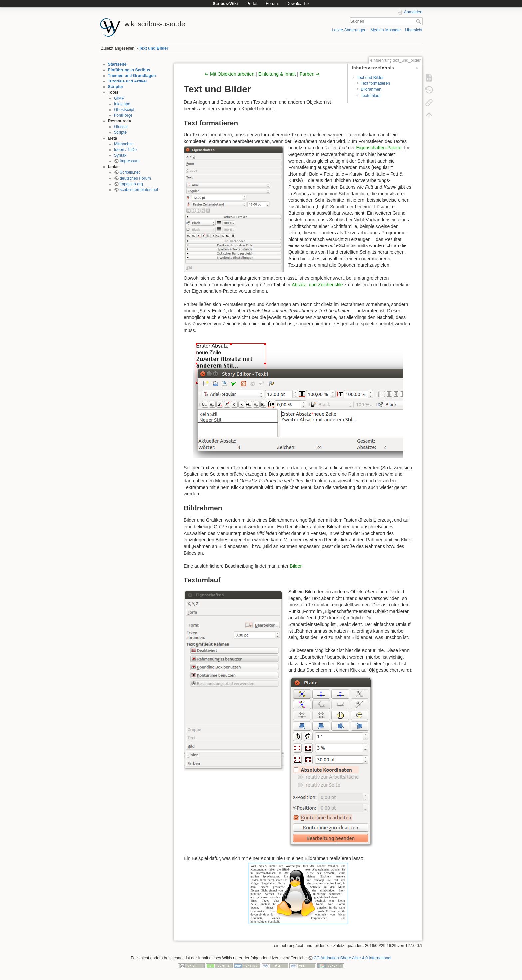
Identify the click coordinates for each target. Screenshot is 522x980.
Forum (272, 4)
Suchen (419, 21)
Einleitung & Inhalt (277, 74)
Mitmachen (124, 144)
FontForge (123, 115)
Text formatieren (375, 83)
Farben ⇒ (310, 74)
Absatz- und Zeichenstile (317, 285)
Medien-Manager (386, 30)
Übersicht (414, 30)
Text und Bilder (154, 48)
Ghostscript (124, 110)
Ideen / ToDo (125, 150)
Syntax (120, 155)
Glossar (121, 127)
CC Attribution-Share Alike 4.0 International (352, 958)
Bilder (295, 566)
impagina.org (131, 184)
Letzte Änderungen (349, 30)
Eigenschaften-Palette (379, 148)
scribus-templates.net (139, 190)
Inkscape (122, 104)
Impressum (130, 161)
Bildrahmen (371, 89)
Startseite (117, 64)
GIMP (119, 98)
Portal (252, 4)
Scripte (120, 132)
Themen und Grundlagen (132, 76)
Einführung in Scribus (129, 70)
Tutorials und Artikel (128, 81)
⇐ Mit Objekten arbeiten (230, 74)
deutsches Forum (135, 178)
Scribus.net (130, 172)
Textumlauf (370, 96)
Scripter (116, 87)
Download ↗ (298, 4)
